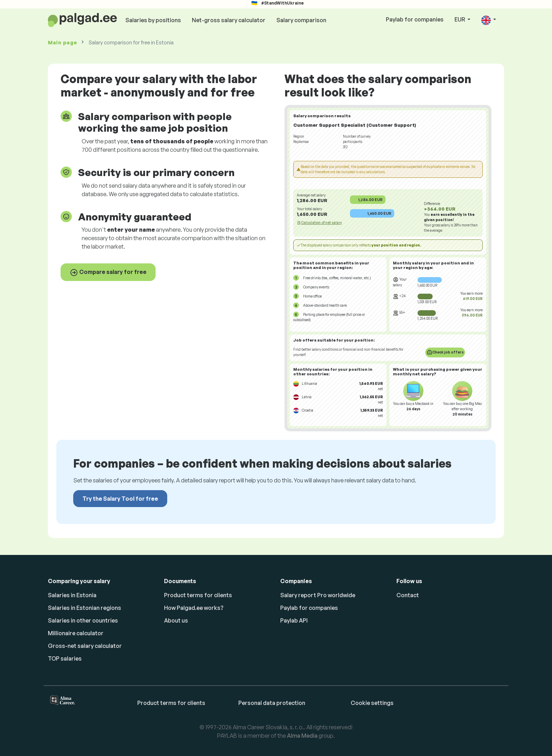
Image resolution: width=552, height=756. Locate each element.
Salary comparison (301, 20)
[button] (489, 20)
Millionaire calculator (76, 633)
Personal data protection (272, 703)
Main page (62, 42)
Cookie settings (372, 703)
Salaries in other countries (83, 620)
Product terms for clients (198, 595)
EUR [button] (460, 19)
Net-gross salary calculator (229, 20)
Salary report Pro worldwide (318, 595)
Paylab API (294, 620)
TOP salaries (65, 658)
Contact (408, 595)
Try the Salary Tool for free (120, 499)
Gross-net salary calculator (85, 646)
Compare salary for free (108, 273)
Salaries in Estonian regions (84, 608)
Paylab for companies (415, 19)
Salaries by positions (153, 20)
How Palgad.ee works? (194, 608)
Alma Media (302, 736)
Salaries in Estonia (72, 595)
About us (176, 620)
